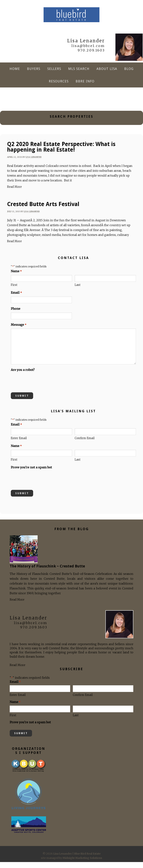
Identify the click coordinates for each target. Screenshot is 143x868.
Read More (14, 193)
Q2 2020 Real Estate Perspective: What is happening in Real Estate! (61, 153)
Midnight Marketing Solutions (82, 864)
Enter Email (19, 444)
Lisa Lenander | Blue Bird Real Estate (71, 18)
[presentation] (39, 387)
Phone (16, 315)
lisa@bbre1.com (88, 52)
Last (78, 291)
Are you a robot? (23, 376)
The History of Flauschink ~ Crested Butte (47, 572)
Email (16, 299)
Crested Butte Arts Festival (43, 210)
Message (18, 331)
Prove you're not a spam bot (31, 473)
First (14, 291)
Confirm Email (85, 444)
